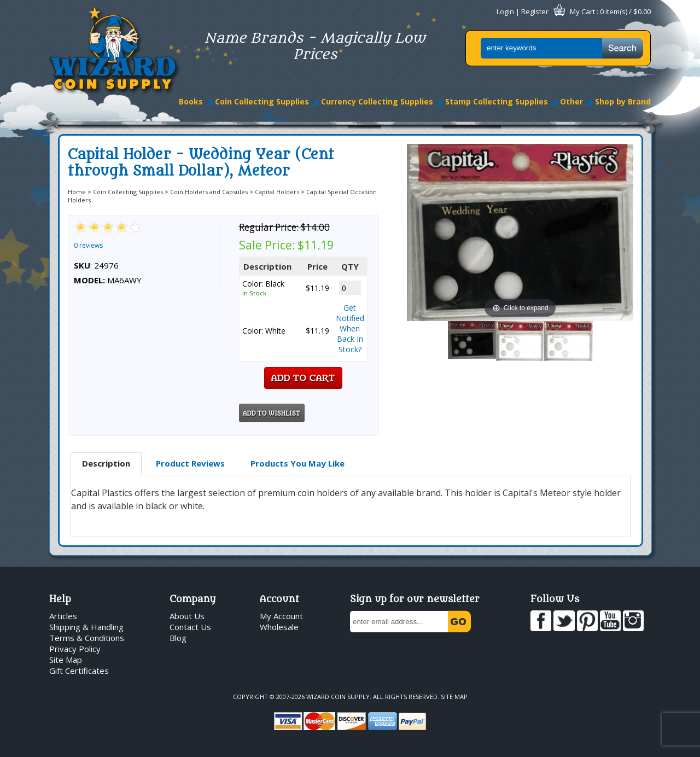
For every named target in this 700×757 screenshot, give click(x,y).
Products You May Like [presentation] (297, 463)
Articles (63, 616)
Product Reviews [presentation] (190, 463)
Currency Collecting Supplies (377, 101)
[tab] (106, 464)
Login (505, 11)
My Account (281, 616)
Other (571, 101)
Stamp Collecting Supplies (497, 101)
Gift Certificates (79, 671)
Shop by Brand (623, 101)
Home (77, 192)
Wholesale (279, 627)
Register (535, 11)
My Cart (582, 11)
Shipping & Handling (86, 627)
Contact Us (190, 627)
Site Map (66, 660)
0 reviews (88, 245)
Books (191, 101)
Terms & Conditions (87, 638)
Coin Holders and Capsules (209, 192)
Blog (178, 638)
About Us (187, 616)
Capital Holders (277, 192)
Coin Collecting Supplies (262, 101)
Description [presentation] (106, 463)
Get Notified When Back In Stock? (350, 328)
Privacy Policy (75, 649)
